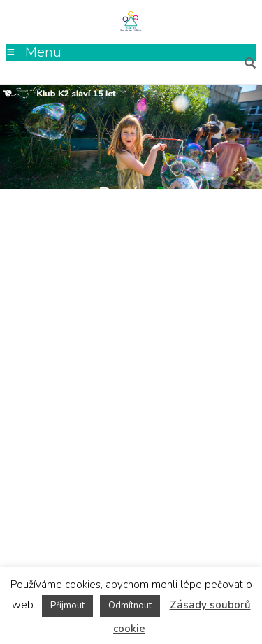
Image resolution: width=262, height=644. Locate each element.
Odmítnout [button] (130, 606)
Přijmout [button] (67, 606)
